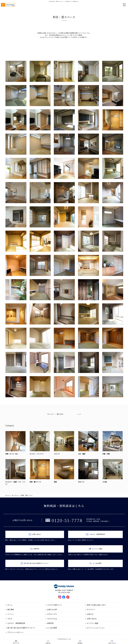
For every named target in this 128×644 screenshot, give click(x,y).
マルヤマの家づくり (54, 605)
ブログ (10, 619)
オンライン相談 (95, 549)
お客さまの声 (52, 610)
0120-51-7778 (16, 642)
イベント (11, 614)
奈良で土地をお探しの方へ (97, 605)
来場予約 (48, 642)
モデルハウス (52, 614)
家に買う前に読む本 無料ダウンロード (35, 563)
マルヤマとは (52, 619)
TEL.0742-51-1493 (64, 592)
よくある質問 (95, 563)
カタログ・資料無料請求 (95, 534)
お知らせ (90, 614)
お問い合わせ (112, 642)
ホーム (10, 605)
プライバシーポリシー (15, 632)
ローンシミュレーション (96, 628)
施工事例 (11, 610)
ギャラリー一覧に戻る (55, 414)
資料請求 (80, 642)
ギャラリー (91, 610)
